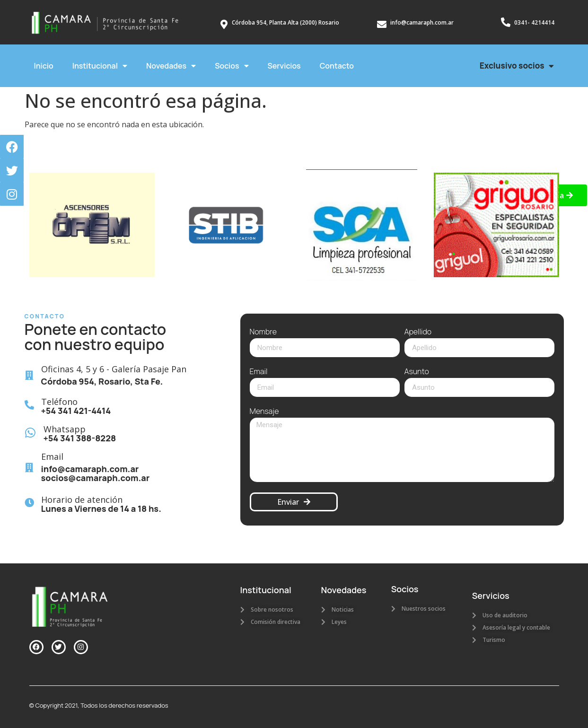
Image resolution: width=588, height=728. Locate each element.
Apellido (418, 332)
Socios (232, 66)
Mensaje (264, 412)
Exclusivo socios (517, 66)
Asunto (417, 372)
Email (259, 372)
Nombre (263, 332)
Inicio (44, 66)
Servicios (284, 66)
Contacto (337, 66)
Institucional (100, 66)
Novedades (171, 66)
